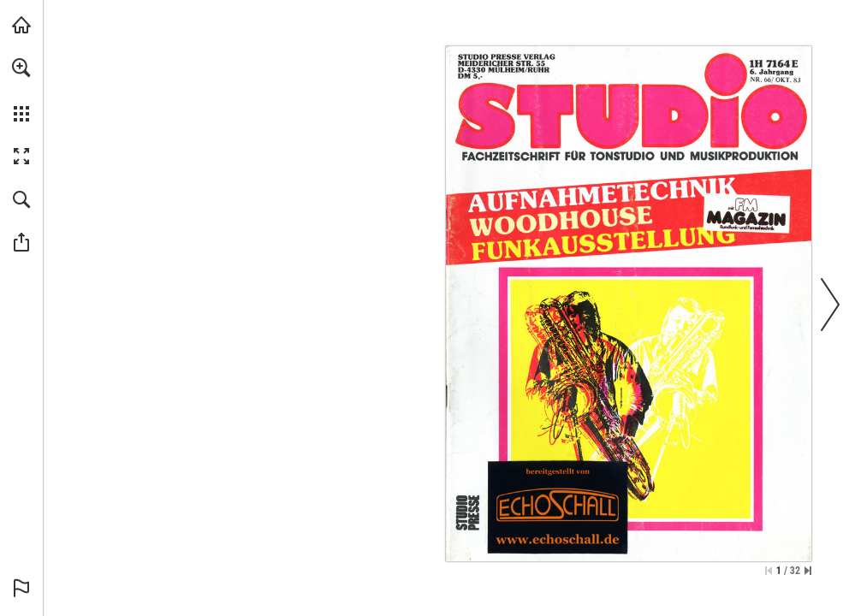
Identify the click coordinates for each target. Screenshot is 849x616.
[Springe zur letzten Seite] (808, 571)
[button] (21, 68)
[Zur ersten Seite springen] (769, 571)
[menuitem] (21, 90)
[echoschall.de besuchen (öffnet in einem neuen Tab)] (21, 25)
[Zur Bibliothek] (557, 507)
